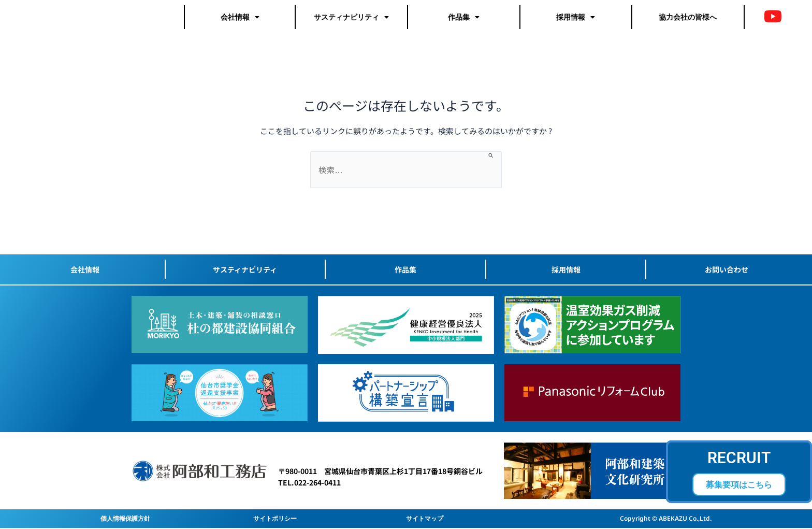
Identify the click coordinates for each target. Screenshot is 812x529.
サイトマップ (425, 518)
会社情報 (240, 21)
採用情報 (576, 21)
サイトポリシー (275, 518)
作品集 (464, 21)
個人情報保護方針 (125, 518)
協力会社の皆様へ (688, 20)
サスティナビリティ (351, 21)
